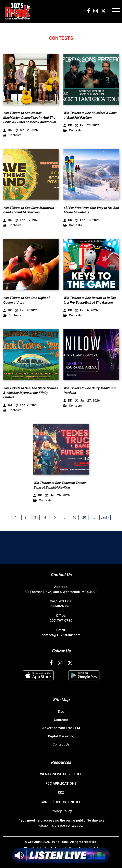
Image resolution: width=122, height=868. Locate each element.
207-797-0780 (61, 621)
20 (84, 517)
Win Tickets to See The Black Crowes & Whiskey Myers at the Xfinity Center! (30, 393)
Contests (12, 135)
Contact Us (61, 744)
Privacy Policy (61, 811)
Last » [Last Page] (105, 517)
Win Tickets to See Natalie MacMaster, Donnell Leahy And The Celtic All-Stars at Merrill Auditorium (29, 117)
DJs (61, 711)
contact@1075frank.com (61, 635)
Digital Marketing (61, 736)
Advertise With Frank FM (61, 728)
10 (74, 517)
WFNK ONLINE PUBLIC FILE (61, 774)
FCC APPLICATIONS (61, 783)
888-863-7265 (61, 606)
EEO (61, 793)
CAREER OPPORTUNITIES (61, 802)
